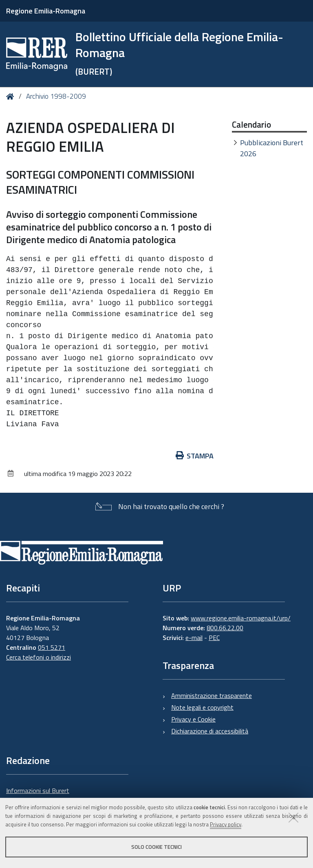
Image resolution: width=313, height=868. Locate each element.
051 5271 (52, 647)
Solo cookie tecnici (156, 847)
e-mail (194, 638)
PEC (214, 638)
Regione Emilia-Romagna (46, 11)
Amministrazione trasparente (212, 695)
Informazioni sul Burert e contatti (38, 795)
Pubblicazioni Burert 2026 (272, 148)
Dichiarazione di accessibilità (210, 731)
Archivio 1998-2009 (56, 96)
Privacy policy (226, 824)
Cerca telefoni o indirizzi (39, 657)
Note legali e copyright (202, 707)
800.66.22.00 (225, 628)
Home (12, 96)
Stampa (195, 456)
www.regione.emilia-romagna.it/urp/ (241, 618)
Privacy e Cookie (193, 719)
